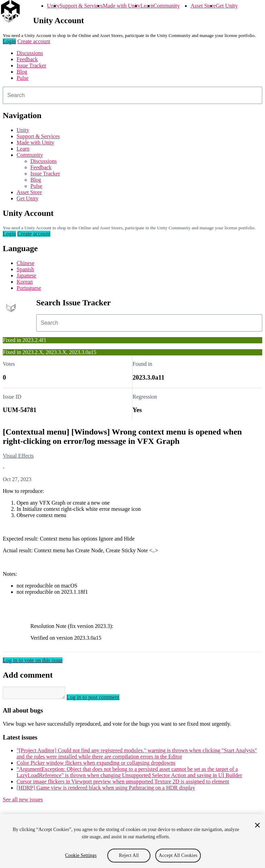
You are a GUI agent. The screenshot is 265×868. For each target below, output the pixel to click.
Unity (53, 6)
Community (166, 6)
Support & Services (81, 6)
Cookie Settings (81, 855)
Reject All (129, 855)
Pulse (23, 78)
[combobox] (132, 95)
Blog (22, 72)
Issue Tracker (31, 65)
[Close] (257, 825)
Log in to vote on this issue (33, 660)
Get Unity (227, 6)
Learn (147, 6)
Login (9, 41)
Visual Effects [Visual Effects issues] (18, 456)
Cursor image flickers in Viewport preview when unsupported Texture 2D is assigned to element (123, 784)
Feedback (27, 59)
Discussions (30, 53)
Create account (34, 41)
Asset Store (203, 6)
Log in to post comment (100, 699)
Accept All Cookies (178, 855)
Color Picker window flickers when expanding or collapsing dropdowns (96, 765)
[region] (132, 841)
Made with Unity (122, 6)
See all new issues (23, 802)
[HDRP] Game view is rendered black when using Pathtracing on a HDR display (106, 790)
